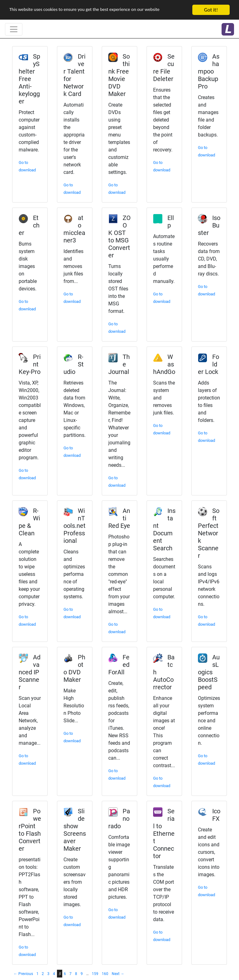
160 (105, 974)
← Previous (23, 974)
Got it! (211, 10)
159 (95, 974)
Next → (118, 974)
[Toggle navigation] (14, 29)
